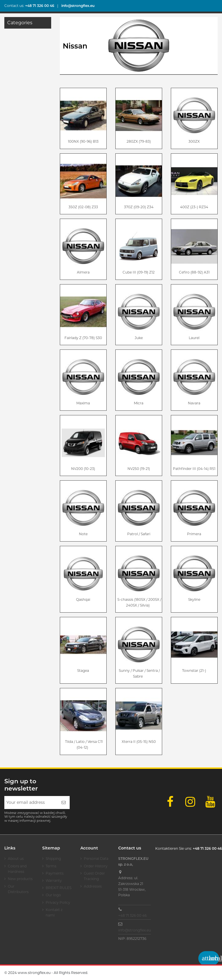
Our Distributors (18, 889)
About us (16, 859)
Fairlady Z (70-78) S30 (83, 338)
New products (20, 879)
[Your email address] (31, 803)
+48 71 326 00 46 (132, 915)
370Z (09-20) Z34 (139, 207)
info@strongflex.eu (135, 930)
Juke (139, 338)
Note (83, 534)
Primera (194, 534)
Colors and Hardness (17, 869)
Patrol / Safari (139, 534)
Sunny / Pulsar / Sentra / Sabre (139, 673)
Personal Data (96, 859)
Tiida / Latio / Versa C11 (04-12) (84, 744)
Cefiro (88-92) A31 (194, 272)
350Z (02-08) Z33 (83, 207)
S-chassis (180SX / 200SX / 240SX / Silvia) (139, 602)
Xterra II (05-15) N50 (139, 742)
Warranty (54, 880)
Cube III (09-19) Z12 (139, 272)
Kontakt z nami (54, 913)
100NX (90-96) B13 (83, 141)
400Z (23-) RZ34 (194, 207)
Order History (96, 866)
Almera (83, 272)
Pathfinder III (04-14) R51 (194, 469)
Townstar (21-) (194, 671)
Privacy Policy (58, 902)
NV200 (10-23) (83, 469)
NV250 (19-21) (139, 469)
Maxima (83, 403)
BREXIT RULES (59, 888)
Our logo (53, 895)
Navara (194, 403)
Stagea (83, 671)
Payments (55, 873)
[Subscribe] (64, 803)
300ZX (194, 141)
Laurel (194, 338)
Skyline (194, 599)
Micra (139, 403)
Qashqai (83, 599)
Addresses (93, 886)
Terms (51, 866)
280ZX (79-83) (139, 141)
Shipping (53, 859)
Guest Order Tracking (94, 876)
